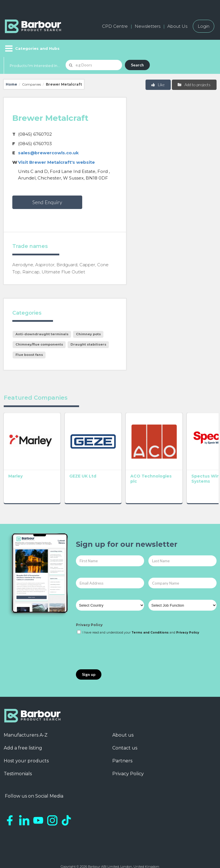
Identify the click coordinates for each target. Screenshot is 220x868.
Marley (15, 459)
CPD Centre (115, 26)
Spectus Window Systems (148, 464)
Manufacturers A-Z (26, 718)
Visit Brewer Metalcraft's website (56, 162)
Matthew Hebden (192, 461)
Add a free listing (23, 730)
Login (204, 26)
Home (11, 84)
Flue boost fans (29, 355)
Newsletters (148, 26)
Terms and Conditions (150, 615)
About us (123, 718)
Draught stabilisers (88, 344)
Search (137, 65)
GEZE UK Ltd (65, 459)
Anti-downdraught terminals (42, 334)
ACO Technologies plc (110, 464)
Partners (122, 743)
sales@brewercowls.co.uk (48, 153)
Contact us (125, 730)
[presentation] (119, 635)
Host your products (26, 743)
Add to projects (194, 85)
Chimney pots (88, 334)
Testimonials (18, 756)
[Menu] (32, 48)
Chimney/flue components (39, 344)
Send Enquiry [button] (47, 202)
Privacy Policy (89, 607)
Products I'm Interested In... (35, 66)
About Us (177, 26)
